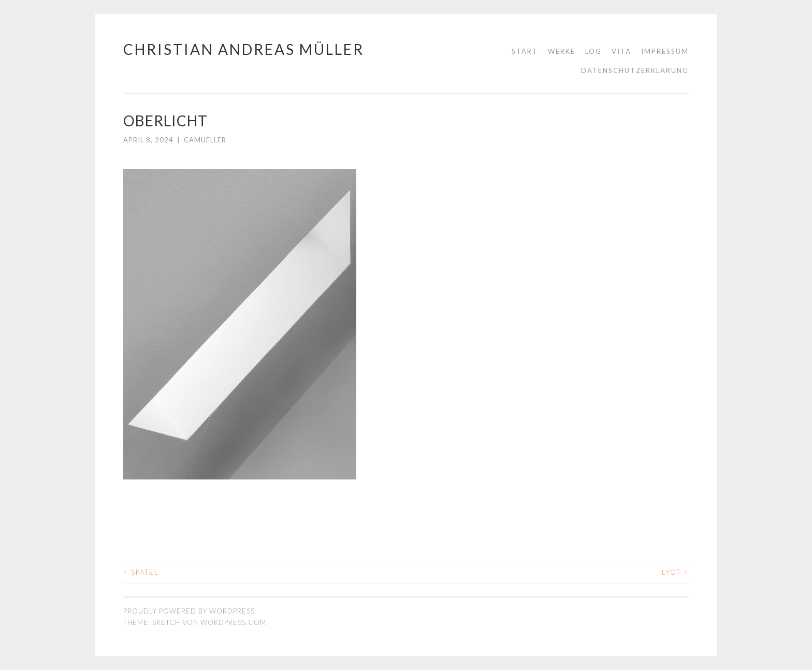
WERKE (562, 51)
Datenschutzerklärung (635, 70)
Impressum (665, 51)
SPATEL (141, 572)
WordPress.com (233, 622)
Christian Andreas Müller (244, 49)
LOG (593, 51)
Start (525, 51)
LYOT (675, 572)
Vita (621, 51)
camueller (205, 140)
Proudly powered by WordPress (189, 611)
